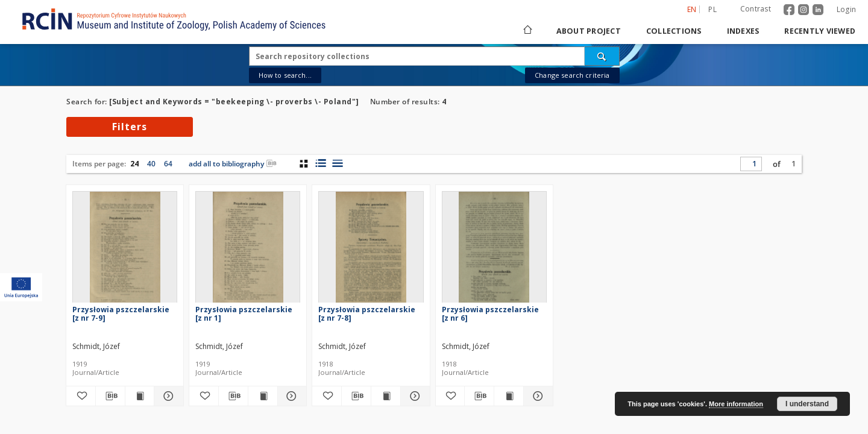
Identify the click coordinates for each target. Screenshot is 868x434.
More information (736, 404)
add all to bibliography (233, 164)
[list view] (337, 163)
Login (846, 9)
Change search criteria (572, 75)
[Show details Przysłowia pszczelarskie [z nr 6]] (536, 396)
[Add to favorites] (81, 396)
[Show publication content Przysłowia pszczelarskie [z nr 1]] (263, 396)
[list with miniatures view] (320, 163)
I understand (807, 404)
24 (134, 164)
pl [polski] (712, 9)
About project (589, 31)
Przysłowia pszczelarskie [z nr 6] (490, 314)
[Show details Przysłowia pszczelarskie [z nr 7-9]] (167, 396)
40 (151, 164)
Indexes (743, 31)
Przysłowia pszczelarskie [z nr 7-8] (367, 314)
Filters (130, 127)
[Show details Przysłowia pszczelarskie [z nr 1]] (291, 396)
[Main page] (527, 31)
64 (168, 164)
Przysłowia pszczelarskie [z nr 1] (244, 314)
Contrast (756, 9)
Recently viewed (820, 31)
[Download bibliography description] (110, 396)
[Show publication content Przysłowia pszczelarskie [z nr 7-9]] (140, 396)
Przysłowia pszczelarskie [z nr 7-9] (121, 314)
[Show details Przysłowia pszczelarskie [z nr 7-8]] (414, 396)
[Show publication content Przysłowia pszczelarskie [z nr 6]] (509, 396)
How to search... (285, 75)
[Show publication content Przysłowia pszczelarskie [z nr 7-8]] (386, 396)
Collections (674, 31)
